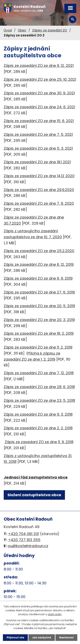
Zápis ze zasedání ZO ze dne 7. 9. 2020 (39, 203)
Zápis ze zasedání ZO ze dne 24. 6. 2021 (39, 107)
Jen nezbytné (42, 637)
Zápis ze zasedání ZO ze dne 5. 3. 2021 (38, 148)
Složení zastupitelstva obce (34, 495)
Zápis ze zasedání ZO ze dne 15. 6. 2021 (39, 121)
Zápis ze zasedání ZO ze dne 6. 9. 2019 (38, 278)
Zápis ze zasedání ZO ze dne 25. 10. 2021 (40, 79)
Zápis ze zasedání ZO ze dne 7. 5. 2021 (38, 134)
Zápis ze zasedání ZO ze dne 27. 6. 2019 (39, 292)
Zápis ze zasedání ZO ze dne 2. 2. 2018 (38, 428)
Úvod (8, 30)
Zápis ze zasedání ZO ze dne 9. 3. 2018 (38, 414)
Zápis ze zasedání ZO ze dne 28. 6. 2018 (39, 387)
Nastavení (66, 637)
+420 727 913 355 (24, 540)
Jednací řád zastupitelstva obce (36, 477)
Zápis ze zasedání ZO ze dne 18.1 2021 (37, 162)
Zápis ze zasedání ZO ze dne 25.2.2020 (39, 251)
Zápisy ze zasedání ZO (50, 30)
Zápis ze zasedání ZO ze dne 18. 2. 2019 (39, 333)
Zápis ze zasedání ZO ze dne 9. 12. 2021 (39, 66)
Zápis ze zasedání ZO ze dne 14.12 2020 (39, 176)
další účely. (55, 614)
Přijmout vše (15, 637)
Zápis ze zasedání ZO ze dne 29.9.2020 (39, 190)
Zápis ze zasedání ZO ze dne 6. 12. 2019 (39, 264)
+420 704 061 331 (24, 534)
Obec (22, 30)
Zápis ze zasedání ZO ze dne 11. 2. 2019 (38, 347)
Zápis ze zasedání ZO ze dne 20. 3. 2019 (39, 320)
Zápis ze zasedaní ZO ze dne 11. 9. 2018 (39, 442)
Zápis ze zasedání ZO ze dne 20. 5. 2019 (39, 306)
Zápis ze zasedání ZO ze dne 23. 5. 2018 (39, 400)
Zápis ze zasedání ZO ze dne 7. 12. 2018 (39, 373)
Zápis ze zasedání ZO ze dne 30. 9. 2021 (39, 93)
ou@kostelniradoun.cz (28, 546)
